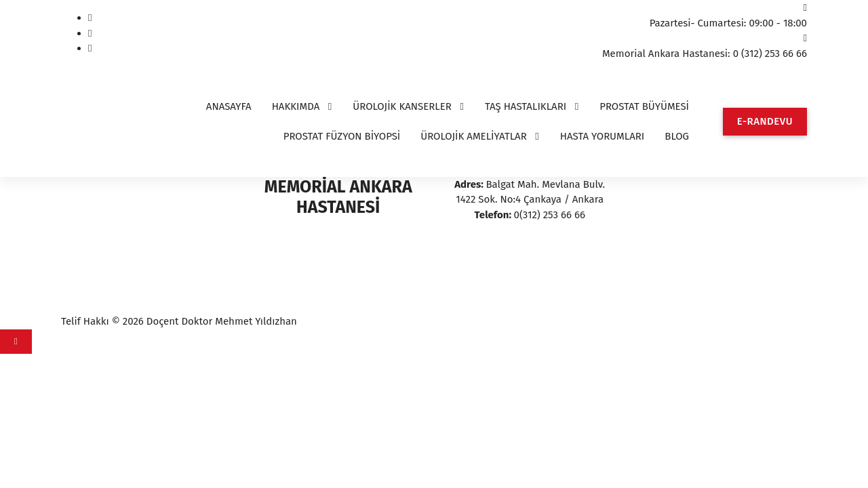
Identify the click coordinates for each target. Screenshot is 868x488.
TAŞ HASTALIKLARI (526, 106)
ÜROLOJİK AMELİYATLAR (474, 136)
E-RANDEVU (765, 121)
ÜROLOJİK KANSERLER (402, 106)
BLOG (677, 136)
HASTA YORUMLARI (603, 136)
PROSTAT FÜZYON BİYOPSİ (342, 136)
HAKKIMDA (296, 106)
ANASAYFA (229, 106)
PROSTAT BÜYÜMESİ (644, 106)
